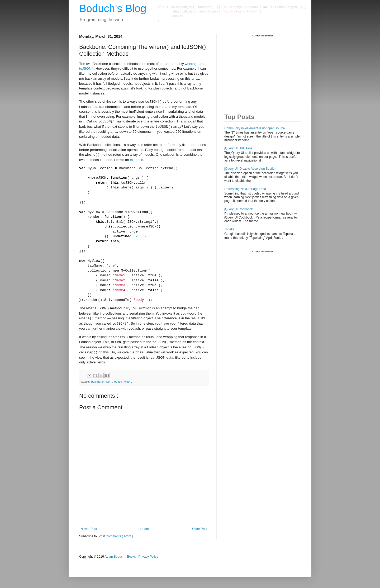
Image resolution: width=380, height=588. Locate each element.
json (109, 382)
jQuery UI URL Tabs (238, 148)
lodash (118, 382)
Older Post (200, 529)
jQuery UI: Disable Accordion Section (250, 169)
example (136, 160)
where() (191, 64)
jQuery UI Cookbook (239, 209)
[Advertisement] (264, 70)
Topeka (229, 229)
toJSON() (86, 68)
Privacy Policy (148, 557)
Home (145, 529)
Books (131, 557)
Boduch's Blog (113, 8)
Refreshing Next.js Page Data (245, 189)
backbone (98, 382)
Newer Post (89, 529)
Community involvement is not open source (255, 128)
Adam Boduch (114, 557)
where (128, 382)
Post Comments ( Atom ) (116, 536)
